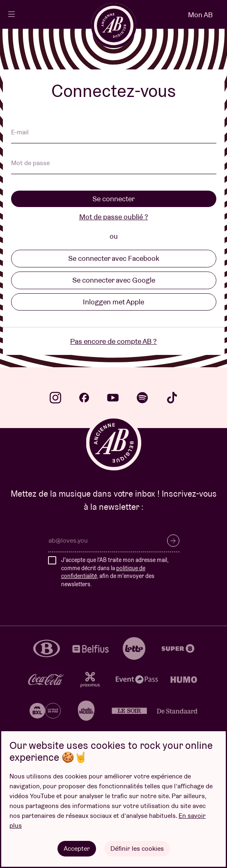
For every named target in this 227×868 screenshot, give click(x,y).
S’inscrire (173, 541)
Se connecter (113, 199)
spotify (142, 398)
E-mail (20, 133)
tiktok (172, 398)
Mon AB (200, 15)
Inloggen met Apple (113, 302)
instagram (55, 398)
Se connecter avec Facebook (114, 258)
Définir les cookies (137, 848)
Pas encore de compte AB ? (113, 341)
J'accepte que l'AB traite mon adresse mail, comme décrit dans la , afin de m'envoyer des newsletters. (115, 572)
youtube (113, 398)
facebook (84, 398)
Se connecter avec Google (114, 280)
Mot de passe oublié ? (114, 217)
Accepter (77, 848)
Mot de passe (30, 163)
